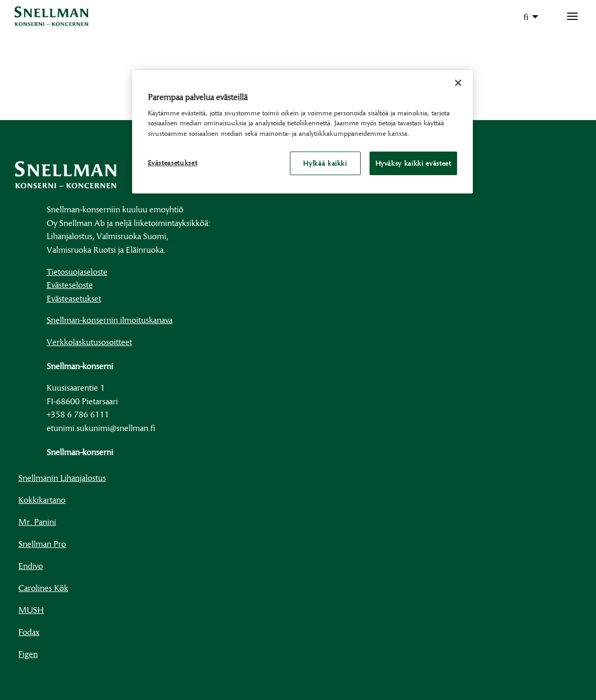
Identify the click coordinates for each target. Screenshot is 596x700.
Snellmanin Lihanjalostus (62, 477)
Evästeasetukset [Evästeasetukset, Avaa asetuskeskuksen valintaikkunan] (173, 163)
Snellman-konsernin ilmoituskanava (110, 320)
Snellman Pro (42, 543)
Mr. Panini (37, 521)
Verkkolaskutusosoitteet (89, 342)
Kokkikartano (42, 499)
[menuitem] (528, 17)
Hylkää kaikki (325, 163)
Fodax (29, 632)
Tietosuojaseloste (77, 271)
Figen (28, 654)
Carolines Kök (43, 588)
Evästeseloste (70, 284)
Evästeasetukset (74, 298)
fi (526, 17)
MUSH (31, 610)
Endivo (31, 566)
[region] (302, 132)
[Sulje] (458, 83)
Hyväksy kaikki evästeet (413, 163)
